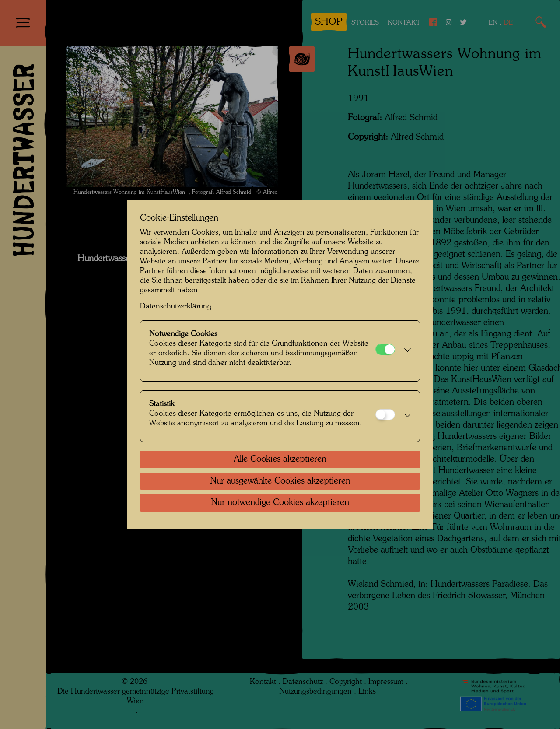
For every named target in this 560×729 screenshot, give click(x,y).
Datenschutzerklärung (176, 307)
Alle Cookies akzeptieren (280, 459)
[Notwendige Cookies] (385, 349)
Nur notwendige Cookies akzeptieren (280, 503)
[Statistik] (385, 415)
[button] (405, 351)
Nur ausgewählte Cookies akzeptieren (280, 481)
